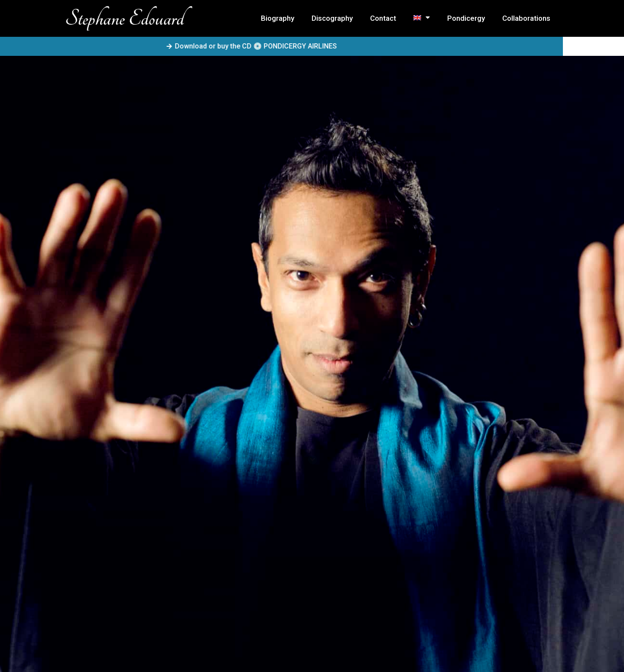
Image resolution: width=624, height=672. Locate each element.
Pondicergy (466, 18)
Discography (332, 18)
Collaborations (526, 18)
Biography (278, 18)
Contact (383, 18)
